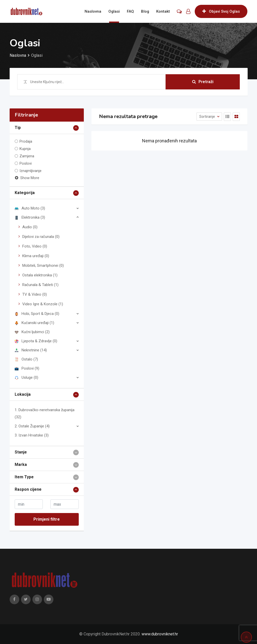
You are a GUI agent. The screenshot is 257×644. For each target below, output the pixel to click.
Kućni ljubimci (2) (32, 332)
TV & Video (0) (35, 294)
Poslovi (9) (27, 368)
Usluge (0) (26, 377)
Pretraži (203, 82)
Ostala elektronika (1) (40, 275)
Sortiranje (207, 117)
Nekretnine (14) (31, 350)
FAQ (130, 11)
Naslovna (93, 11)
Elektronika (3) (30, 217)
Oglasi (114, 11)
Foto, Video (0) (35, 246)
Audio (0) (30, 227)
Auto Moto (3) (30, 208)
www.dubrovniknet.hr (160, 634)
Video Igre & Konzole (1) (43, 304)
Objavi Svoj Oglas (221, 11)
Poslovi (26, 163)
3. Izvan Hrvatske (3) (32, 435)
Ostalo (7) (26, 359)
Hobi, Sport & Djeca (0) (37, 314)
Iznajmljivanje (31, 171)
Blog (145, 11)
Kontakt (163, 11)
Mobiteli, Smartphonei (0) (43, 266)
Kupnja (25, 149)
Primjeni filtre (47, 519)
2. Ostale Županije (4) (32, 426)
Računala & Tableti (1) (40, 285)
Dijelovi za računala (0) (41, 237)
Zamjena (27, 156)
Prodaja (26, 141)
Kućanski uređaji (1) (34, 323)
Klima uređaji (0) (36, 256)
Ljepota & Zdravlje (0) (36, 341)
